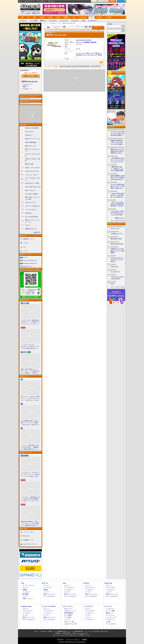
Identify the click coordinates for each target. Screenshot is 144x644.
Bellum (112, 284)
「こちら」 (82, 633)
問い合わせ (51, 1)
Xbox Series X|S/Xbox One (30, 260)
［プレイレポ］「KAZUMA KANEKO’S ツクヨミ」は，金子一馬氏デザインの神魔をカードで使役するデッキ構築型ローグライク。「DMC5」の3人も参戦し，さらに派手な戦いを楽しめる (117, 213)
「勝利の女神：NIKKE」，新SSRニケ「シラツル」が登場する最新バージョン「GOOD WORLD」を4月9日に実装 (117, 169)
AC (92, 18)
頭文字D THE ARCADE (117, 244)
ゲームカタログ (92, 20)
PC (28, 17)
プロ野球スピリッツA (117, 233)
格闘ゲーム (43, 20)
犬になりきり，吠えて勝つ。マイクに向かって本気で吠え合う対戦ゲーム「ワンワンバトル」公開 (117, 133)
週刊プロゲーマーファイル (33, 139)
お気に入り (104, 1)
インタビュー (23, 20)
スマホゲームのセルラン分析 (33, 155)
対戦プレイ (98, 53)
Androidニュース (70, 611)
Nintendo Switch (27, 266)
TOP (22, 17)
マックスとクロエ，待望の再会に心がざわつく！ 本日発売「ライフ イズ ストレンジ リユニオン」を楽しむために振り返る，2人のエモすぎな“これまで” (30, 322)
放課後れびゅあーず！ (31, 229)
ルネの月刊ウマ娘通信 (31, 194)
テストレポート (90, 611)
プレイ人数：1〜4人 (88, 53)
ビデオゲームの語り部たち (33, 206)
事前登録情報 (69, 613)
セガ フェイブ (80, 42)
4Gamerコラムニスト (31, 202)
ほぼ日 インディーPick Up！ (33, 168)
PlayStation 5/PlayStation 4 (30, 263)
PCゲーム (26, 257)
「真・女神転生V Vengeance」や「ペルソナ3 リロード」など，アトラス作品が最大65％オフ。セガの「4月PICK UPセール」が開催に (118, 160)
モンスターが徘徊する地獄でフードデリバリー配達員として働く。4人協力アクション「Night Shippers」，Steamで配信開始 (117, 186)
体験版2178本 (36, 13)
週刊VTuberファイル (31, 146)
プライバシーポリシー (29, 532)
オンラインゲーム (28, 585)
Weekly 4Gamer (29, 132)
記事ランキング (28, 598)
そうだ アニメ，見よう (31, 175)
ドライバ (26, 251)
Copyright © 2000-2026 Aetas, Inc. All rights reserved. (72, 642)
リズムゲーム (75, 20)
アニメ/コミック (92, 55)
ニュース (26, 84)
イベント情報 (33, 20)
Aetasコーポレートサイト (30, 544)
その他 (83, 20)
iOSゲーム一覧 (69, 622)
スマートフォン (68, 606)
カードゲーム (53, 20)
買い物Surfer (29, 213)
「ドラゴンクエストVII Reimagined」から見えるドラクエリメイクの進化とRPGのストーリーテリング (30, 347)
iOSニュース (68, 609)
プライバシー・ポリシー (73, 639)
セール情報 (68, 615)
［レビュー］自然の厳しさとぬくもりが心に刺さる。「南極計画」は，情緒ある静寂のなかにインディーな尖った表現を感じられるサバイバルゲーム (30, 447)
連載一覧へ (38, 232)
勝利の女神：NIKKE (116, 238)
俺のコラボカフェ (30, 190)
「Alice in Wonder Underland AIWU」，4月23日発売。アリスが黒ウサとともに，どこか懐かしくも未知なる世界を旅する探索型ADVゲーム (117, 195)
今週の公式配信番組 (31, 142)
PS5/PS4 (42, 17)
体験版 (25, 590)
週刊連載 (25, 594)
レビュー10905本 (26, 13)
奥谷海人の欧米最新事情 (32, 128)
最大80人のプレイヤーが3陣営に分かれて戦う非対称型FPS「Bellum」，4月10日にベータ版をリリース (117, 151)
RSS (20, 1)
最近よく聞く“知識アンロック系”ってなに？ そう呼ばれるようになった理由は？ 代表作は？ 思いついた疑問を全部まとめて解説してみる (31, 371)
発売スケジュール (49, 594)
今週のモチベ (29, 135)
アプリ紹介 (68, 617)
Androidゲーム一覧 (70, 624)
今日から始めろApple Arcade (33, 187)
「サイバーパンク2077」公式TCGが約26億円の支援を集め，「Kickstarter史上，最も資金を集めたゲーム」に (117, 204)
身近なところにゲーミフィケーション (33, 221)
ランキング (121, 1)
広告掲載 (84, 639)
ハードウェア (82, 17)
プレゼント (26, 243)
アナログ (99, 17)
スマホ (58, 17)
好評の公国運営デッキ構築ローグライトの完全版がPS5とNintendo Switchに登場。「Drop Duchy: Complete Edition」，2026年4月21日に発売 (118, 178)
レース (78, 49)
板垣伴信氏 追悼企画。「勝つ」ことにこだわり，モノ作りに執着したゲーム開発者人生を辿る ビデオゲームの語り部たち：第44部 (30, 524)
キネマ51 (28, 225)
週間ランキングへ (120, 218)
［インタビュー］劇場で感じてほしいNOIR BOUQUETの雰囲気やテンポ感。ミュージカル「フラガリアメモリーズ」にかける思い (30, 499)
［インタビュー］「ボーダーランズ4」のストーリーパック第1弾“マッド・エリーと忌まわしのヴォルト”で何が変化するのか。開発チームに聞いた (31, 475)
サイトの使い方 (41, 1)
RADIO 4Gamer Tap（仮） (32, 171)
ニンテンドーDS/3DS (49, 606)
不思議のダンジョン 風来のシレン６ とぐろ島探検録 (117, 251)
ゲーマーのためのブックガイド (33, 179)
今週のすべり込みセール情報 (33, 160)
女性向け (66, 17)
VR (74, 17)
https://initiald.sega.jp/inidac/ (84, 40)
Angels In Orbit (114, 266)
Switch (50, 17)
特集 (25, 86)
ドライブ (79, 53)
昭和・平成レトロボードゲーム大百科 (33, 198)
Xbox (34, 17)
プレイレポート (69, 587)
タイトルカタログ (49, 596)
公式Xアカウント (29, 1)
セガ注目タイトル (81, 55)
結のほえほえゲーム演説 (32, 183)
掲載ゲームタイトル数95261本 (30, 12)
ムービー (26, 89)
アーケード (108, 606)
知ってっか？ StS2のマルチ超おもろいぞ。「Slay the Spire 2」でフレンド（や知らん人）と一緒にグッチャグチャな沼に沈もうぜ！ (31, 398)
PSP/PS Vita (108, 583)
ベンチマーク (90, 619)
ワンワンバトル (115, 228)
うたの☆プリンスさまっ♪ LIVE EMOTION (117, 277)
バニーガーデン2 (115, 271)
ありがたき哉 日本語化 (31, 217)
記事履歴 (112, 1)
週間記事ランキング (29, 239)
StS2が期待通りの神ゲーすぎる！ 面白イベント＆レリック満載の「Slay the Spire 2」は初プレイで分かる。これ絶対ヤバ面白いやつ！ (31, 423)
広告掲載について (28, 540)
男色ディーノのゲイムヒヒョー (33, 150)
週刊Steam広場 (29, 164)
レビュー (25, 587)
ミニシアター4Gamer (31, 210)
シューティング (64, 20)
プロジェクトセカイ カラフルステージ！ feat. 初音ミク (117, 259)
